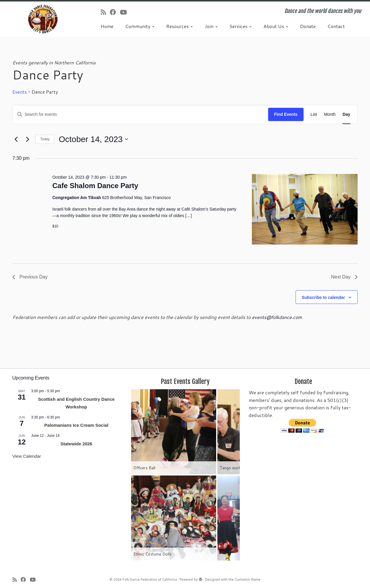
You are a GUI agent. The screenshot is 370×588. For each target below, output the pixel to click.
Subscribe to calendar (323, 297)
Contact (336, 26)
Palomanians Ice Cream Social (76, 425)
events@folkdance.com (277, 317)
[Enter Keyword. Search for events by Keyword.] (140, 114)
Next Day (344, 277)
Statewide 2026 (76, 444)
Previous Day (30, 277)
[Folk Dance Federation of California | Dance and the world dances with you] (43, 19)
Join (211, 26)
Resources (180, 26)
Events (20, 92)
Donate (308, 26)
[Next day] (27, 139)
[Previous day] (16, 139)
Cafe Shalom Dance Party (95, 186)
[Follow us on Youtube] (125, 12)
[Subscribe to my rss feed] (105, 12)
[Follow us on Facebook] (115, 12)
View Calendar (27, 456)
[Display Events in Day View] (346, 114)
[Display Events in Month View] (330, 114)
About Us (276, 26)
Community (140, 26)
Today (45, 139)
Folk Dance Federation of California (150, 579)
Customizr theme (247, 579)
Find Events (286, 114)
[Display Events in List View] (314, 114)
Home (107, 26)
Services (241, 26)
